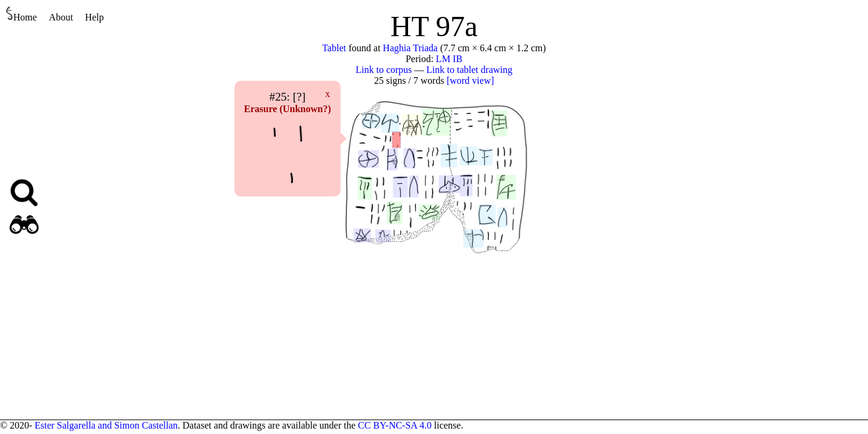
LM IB (449, 59)
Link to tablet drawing (469, 70)
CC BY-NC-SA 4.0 (395, 425)
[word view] (470, 80)
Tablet (334, 48)
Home (21, 14)
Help (94, 17)
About (61, 17)
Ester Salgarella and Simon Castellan (106, 425)
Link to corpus (384, 70)
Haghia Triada (410, 48)
